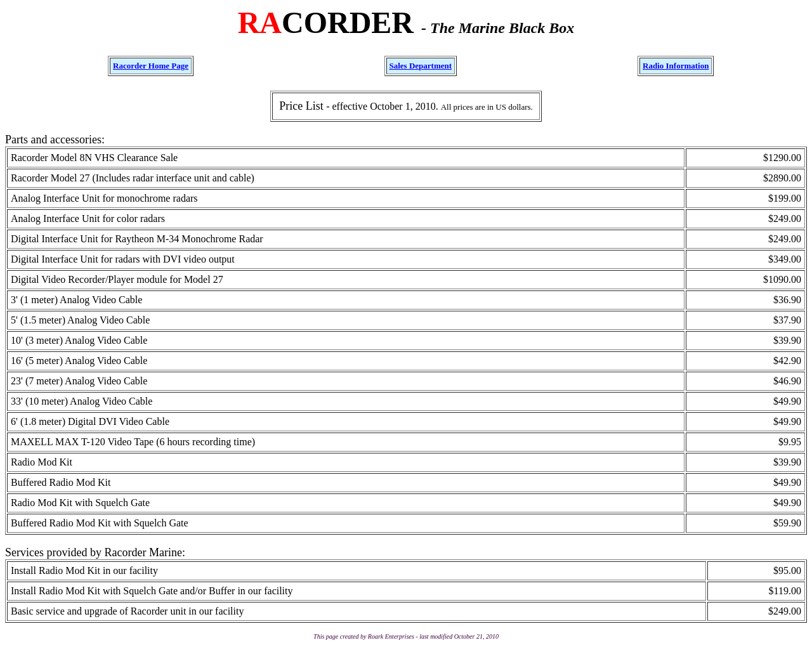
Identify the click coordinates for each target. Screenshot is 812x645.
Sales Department (421, 66)
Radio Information (676, 66)
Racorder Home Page (151, 66)
